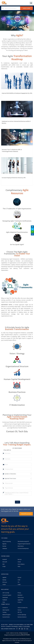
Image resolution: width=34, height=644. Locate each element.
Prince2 (19, 577)
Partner (19, 610)
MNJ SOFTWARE (25, 635)
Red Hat (20, 559)
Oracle (19, 562)
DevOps (4, 546)
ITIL (19, 582)
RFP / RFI (20, 612)
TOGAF (4, 585)
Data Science (21, 546)
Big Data (4, 544)
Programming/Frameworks (24, 544)
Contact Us (5, 608)
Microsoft (5, 562)
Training (4, 612)
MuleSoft (5, 559)
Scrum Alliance (21, 564)
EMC (4, 564)
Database (5, 548)
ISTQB (4, 566)
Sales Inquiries (6, 610)
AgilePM (4, 577)
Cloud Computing (7, 541)
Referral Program (6, 615)
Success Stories (6, 617)
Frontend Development (23, 548)
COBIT (19, 585)
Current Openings (22, 615)
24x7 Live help (6, 593)
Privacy (19, 593)
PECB (19, 566)
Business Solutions (22, 617)
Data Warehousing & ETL (23, 541)
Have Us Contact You (23, 608)
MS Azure (5, 582)
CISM (19, 580)
